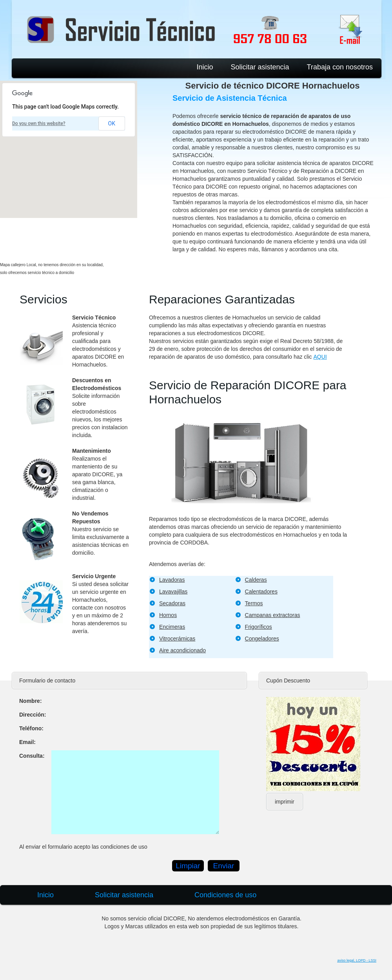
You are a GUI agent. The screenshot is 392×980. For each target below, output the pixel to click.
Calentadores (261, 592)
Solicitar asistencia (260, 67)
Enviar (224, 866)
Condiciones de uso (225, 895)
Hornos (168, 615)
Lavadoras (172, 580)
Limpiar (188, 866)
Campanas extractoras (273, 615)
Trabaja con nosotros (340, 67)
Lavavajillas (173, 592)
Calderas (256, 580)
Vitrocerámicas (177, 639)
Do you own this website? (39, 123)
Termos (254, 603)
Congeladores (262, 639)
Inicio (205, 67)
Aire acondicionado (182, 650)
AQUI (320, 357)
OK (112, 123)
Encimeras (172, 627)
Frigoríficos (259, 627)
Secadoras (172, 603)
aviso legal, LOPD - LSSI (357, 960)
